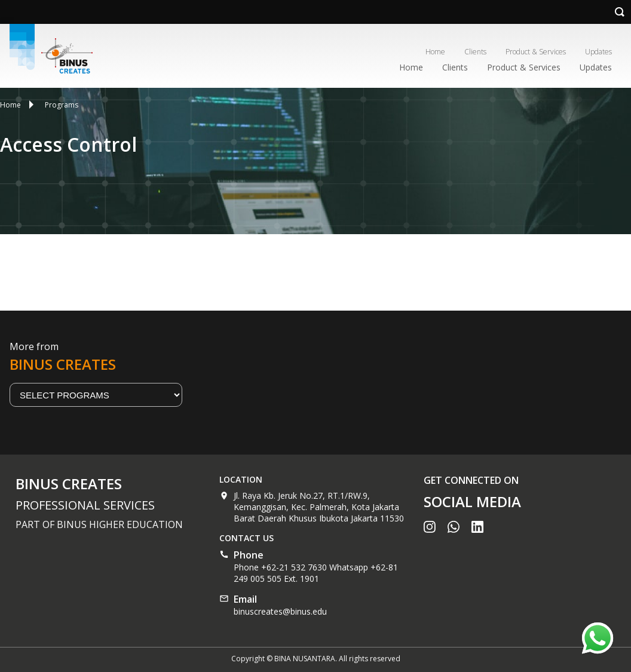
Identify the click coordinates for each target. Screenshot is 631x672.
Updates (598, 52)
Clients (475, 52)
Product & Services (536, 52)
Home (435, 52)
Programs (62, 105)
